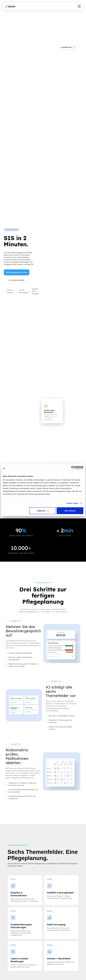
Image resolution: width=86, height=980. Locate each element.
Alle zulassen (70, 511)
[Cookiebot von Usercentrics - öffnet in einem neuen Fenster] (73, 467)
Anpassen (43, 511)
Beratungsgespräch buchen (17, 272)
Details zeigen (72, 503)
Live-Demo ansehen (17, 280)
